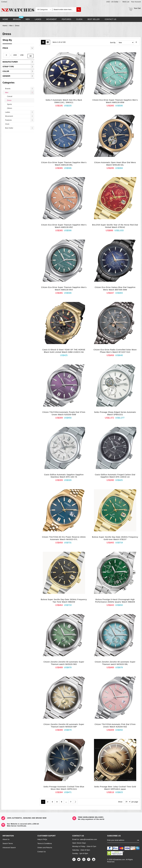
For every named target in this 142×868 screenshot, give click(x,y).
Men (11, 26)
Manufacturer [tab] (10, 62)
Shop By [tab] (7, 40)
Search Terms (8, 843)
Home (5, 26)
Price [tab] (5, 48)
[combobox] (64, 9)
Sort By (113, 43)
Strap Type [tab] (8, 67)
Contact (4, 2)
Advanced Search (9, 848)
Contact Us (41, 852)
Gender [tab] (6, 76)
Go (31, 56)
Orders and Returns (45, 848)
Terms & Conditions (45, 843)
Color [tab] (6, 71)
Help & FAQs (42, 839)
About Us (6, 839)
